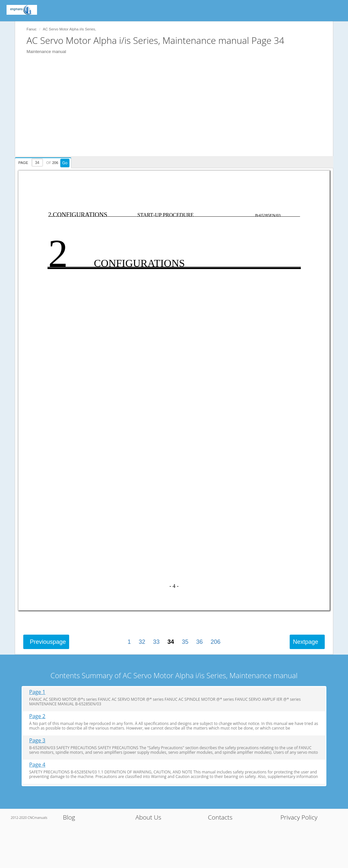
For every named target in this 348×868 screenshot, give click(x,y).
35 (185, 642)
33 (156, 642)
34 (171, 642)
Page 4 (37, 765)
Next (306, 642)
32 (142, 642)
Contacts (220, 817)
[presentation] (44, 162)
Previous (48, 642)
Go (65, 163)
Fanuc (32, 29)
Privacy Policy (299, 817)
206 (216, 642)
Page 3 (37, 741)
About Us (148, 817)
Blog (69, 817)
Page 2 (37, 716)
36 (200, 642)
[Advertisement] (177, 110)
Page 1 (37, 692)
